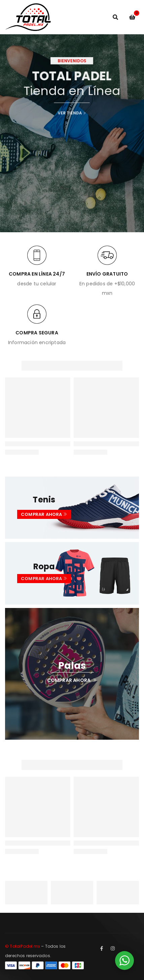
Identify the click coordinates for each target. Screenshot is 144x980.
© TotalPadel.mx (23, 946)
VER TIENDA (72, 110)
